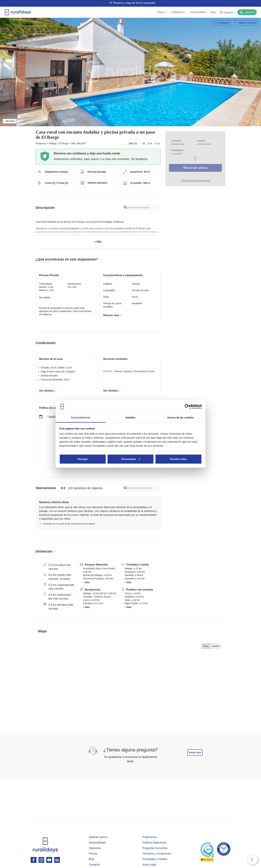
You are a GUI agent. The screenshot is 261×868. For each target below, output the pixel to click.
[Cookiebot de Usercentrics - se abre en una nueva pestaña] (187, 407)
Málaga (53, 143)
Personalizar (131, 459)
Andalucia (41, 143)
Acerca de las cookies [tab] (181, 417)
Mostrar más (112, 315)
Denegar (83, 459)
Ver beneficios (139, 159)
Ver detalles (48, 391)
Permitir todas (178, 459)
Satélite (216, 646)
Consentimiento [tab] (81, 417)
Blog (213, 12)
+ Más (98, 232)
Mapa (206, 646)
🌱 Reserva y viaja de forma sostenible (129, 3)
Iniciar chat (195, 752)
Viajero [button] (162, 12)
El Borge (64, 143)
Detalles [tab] (130, 417)
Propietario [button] (178, 12)
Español (227, 12)
